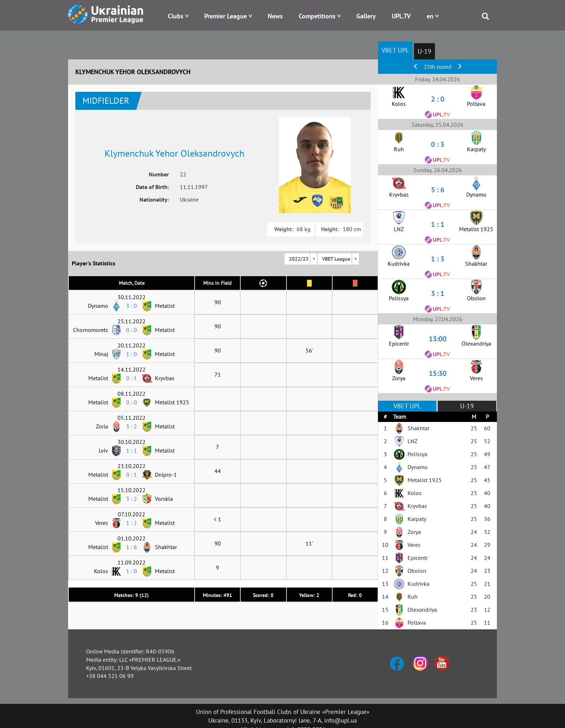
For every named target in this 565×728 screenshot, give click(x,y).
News (275, 16)
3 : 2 (132, 426)
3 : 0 (132, 306)
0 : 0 (132, 330)
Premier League (226, 16)
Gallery (366, 16)
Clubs (176, 16)
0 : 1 (132, 378)
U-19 (424, 51)
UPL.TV (401, 16)
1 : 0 (132, 354)
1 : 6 (132, 547)
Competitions (317, 16)
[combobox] (301, 259)
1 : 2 (132, 523)
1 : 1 (132, 450)
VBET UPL (395, 50)
